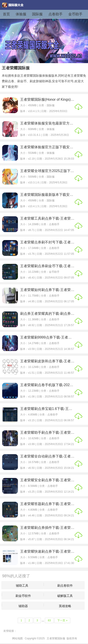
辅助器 (23, 606)
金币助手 (75, 14)
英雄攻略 (65, 606)
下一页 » (62, 620)
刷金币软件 (23, 596)
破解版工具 (65, 596)
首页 (6, 14)
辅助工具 (22, 586)
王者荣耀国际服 (56, 638)
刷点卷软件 (65, 586)
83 (49, 620)
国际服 (37, 14)
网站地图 (17, 638)
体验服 (21, 14)
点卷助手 (55, 14)
